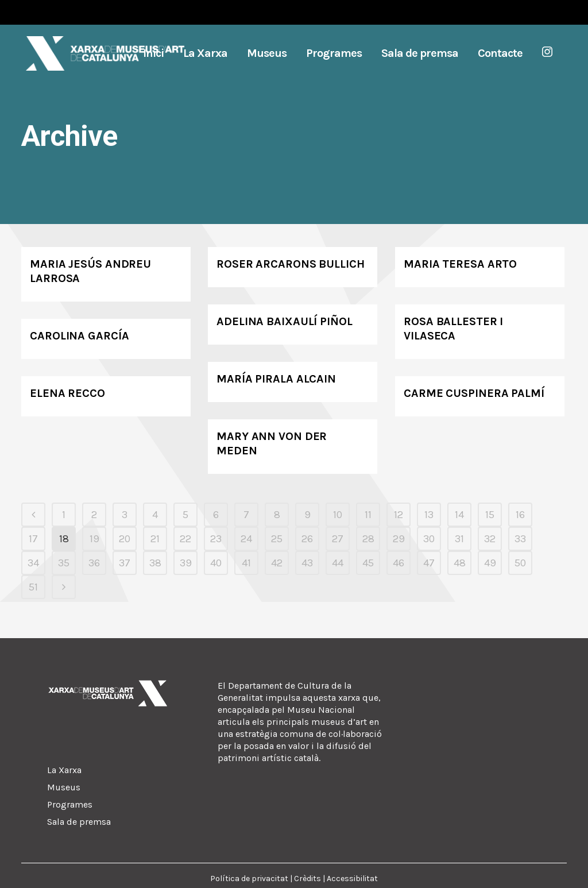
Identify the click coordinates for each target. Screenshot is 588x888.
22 (185, 539)
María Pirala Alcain (276, 379)
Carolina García (80, 336)
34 (33, 563)
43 (307, 563)
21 (155, 539)
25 (277, 539)
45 (368, 563)
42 (277, 563)
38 (155, 563)
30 (429, 539)
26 (307, 539)
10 (338, 515)
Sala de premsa (79, 822)
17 (33, 539)
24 (246, 539)
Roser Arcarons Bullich (291, 264)
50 (520, 563)
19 (94, 539)
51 (33, 587)
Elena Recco (67, 393)
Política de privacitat (249, 879)
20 (125, 539)
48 (460, 563)
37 (125, 563)
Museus (64, 787)
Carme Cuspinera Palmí (474, 393)
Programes (70, 804)
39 (186, 563)
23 (216, 539)
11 (368, 515)
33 (520, 539)
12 (399, 515)
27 (338, 539)
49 (490, 563)
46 (399, 563)
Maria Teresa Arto (460, 264)
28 (368, 539)
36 (94, 563)
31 (459, 539)
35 (64, 563)
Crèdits (307, 879)
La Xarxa (64, 770)
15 (490, 515)
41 (246, 563)
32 (490, 539)
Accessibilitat (352, 879)
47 (429, 563)
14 (459, 515)
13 (429, 515)
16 (520, 515)
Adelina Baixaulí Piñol (285, 321)
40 (216, 563)
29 (399, 539)
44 (338, 563)
